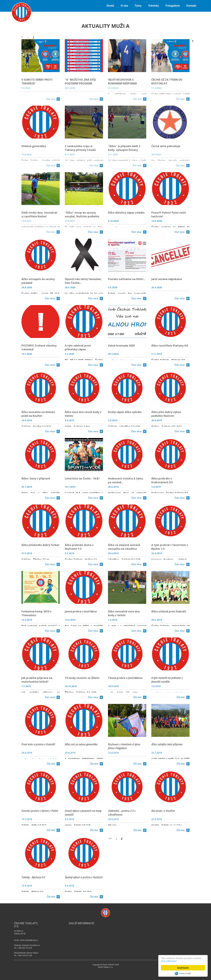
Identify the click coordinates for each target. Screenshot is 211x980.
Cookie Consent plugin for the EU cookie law (183, 973)
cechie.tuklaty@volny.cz (29, 940)
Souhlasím (183, 968)
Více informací (169, 961)
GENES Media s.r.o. (105, 967)
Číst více (51, 99)
